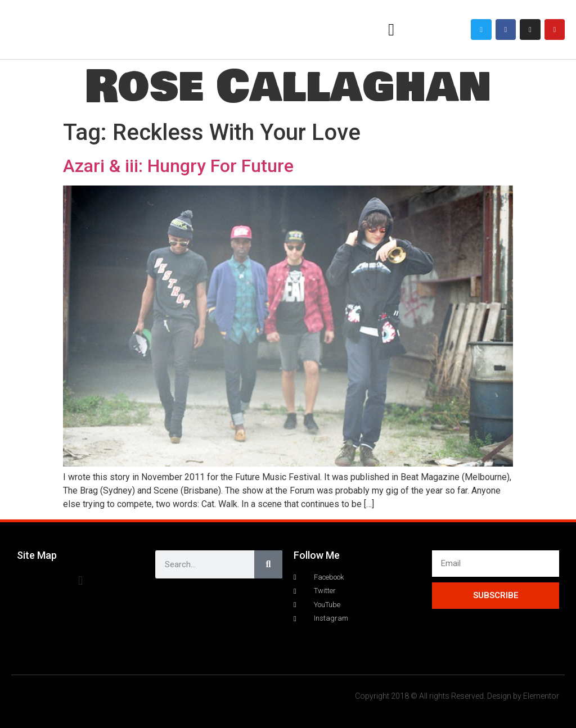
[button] (391, 30)
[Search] (268, 564)
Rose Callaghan (288, 87)
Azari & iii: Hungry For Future (178, 166)
